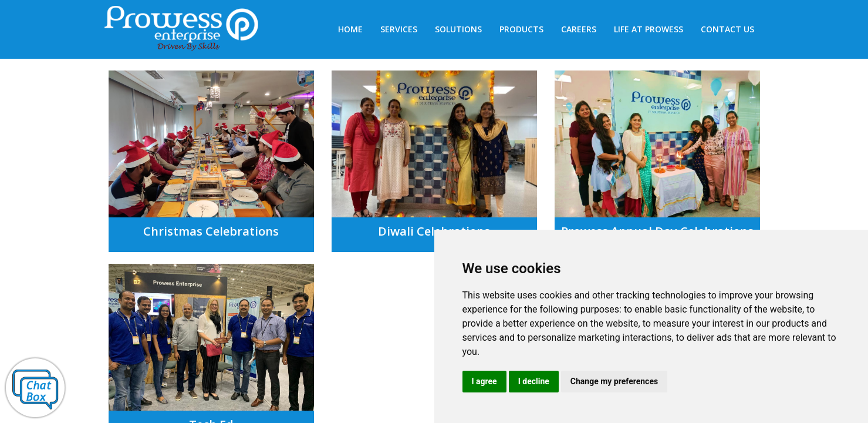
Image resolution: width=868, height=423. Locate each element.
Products (521, 29)
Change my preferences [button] (614, 381)
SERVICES (399, 29)
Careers (579, 29)
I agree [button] (484, 381)
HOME (350, 29)
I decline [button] (534, 381)
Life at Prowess (649, 29)
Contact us (727, 29)
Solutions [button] (458, 29)
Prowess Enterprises (188, 31)
